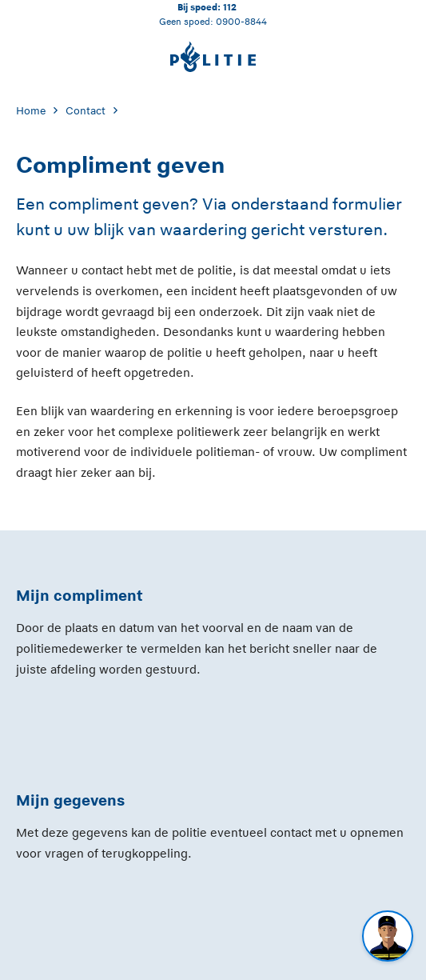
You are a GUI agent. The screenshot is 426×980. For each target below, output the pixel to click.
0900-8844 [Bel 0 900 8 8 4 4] (241, 21)
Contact (86, 111)
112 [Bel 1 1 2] (230, 7)
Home (31, 111)
